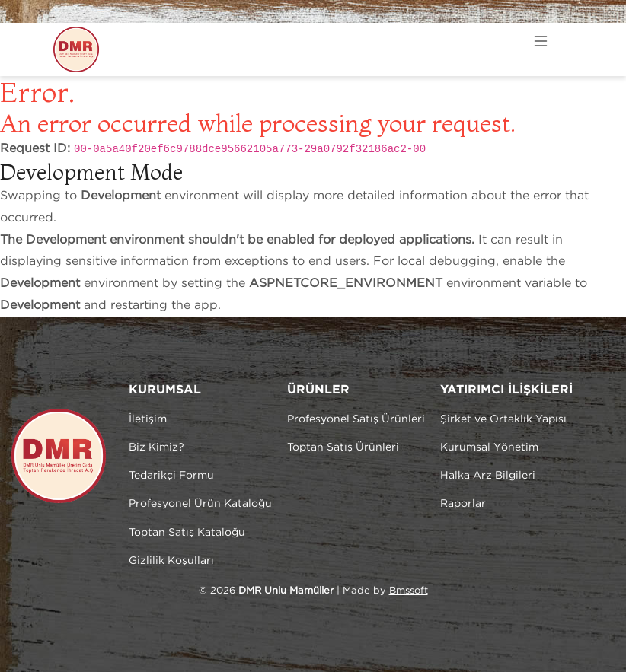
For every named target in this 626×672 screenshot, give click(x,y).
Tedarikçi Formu (171, 476)
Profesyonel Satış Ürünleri (356, 419)
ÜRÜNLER (318, 390)
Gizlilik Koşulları (171, 561)
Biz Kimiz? (156, 447)
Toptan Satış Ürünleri (343, 447)
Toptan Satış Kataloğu (187, 533)
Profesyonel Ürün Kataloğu (200, 504)
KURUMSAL (165, 390)
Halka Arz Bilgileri (488, 476)
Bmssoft (409, 591)
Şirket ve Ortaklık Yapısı (503, 419)
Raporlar (463, 504)
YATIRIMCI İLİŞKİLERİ (506, 390)
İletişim (148, 419)
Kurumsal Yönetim (489, 447)
